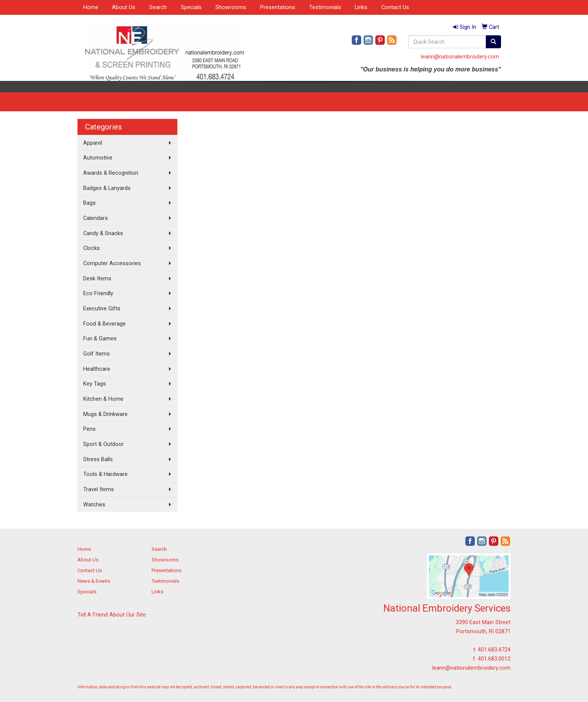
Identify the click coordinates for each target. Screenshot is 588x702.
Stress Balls (98, 459)
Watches (94, 504)
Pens (89, 429)
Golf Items (96, 354)
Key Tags (95, 384)
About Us (124, 7)
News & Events (94, 581)
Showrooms (231, 7)
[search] (493, 42)
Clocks (92, 248)
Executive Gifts (102, 308)
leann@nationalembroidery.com (460, 57)
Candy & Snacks (103, 233)
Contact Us (395, 7)
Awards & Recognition (111, 173)
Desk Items (97, 278)
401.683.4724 (494, 650)
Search (158, 7)
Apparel (93, 143)
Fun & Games (100, 338)
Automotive (98, 158)
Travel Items (99, 489)
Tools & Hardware (105, 474)
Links (361, 7)
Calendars (96, 218)
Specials (191, 7)
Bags (89, 203)
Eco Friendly (98, 293)
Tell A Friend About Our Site (112, 615)
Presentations (278, 7)
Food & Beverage (104, 324)
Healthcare (97, 369)
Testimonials (325, 7)
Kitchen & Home (103, 399)
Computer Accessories (112, 263)
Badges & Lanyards (107, 188)
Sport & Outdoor (104, 444)
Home (91, 7)
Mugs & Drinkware (105, 414)
